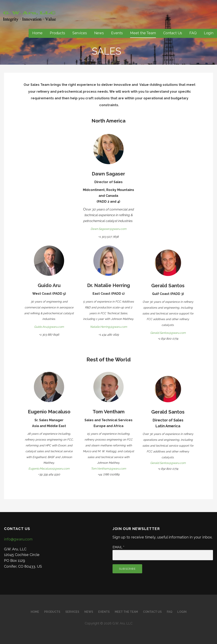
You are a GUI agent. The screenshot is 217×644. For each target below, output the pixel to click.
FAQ (193, 33)
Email (118, 547)
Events (117, 33)
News (99, 33)
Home (37, 33)
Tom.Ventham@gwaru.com (108, 469)
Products (57, 33)
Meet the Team (143, 33)
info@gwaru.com (18, 539)
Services (80, 33)
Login (209, 33)
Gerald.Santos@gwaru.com (168, 333)
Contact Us (173, 33)
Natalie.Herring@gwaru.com (109, 327)
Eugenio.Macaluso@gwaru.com (49, 469)
